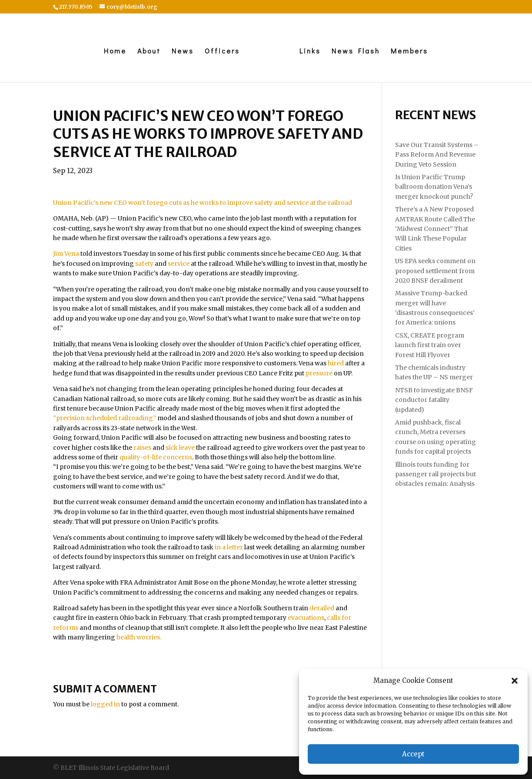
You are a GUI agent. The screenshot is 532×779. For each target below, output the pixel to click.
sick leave (180, 448)
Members (412, 52)
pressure (319, 373)
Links (312, 52)
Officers (220, 52)
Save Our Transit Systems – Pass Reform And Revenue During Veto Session (437, 155)
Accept (413, 754)
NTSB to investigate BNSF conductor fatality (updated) (434, 400)
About (147, 52)
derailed (322, 608)
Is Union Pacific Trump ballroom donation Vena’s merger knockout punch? (434, 187)
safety (144, 264)
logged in (105, 704)
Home (113, 52)
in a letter (229, 547)
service (179, 264)
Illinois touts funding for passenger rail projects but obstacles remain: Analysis (436, 474)
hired (336, 363)
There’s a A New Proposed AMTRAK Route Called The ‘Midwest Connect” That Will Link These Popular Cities (435, 229)
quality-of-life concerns (156, 457)
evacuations (306, 618)
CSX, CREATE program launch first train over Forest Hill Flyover (430, 345)
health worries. (139, 637)
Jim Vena (66, 254)
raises (142, 448)
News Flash (358, 52)
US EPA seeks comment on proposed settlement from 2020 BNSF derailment (435, 271)
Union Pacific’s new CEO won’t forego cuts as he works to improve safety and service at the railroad (203, 203)
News (181, 52)
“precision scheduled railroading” (105, 418)
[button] (515, 681)
